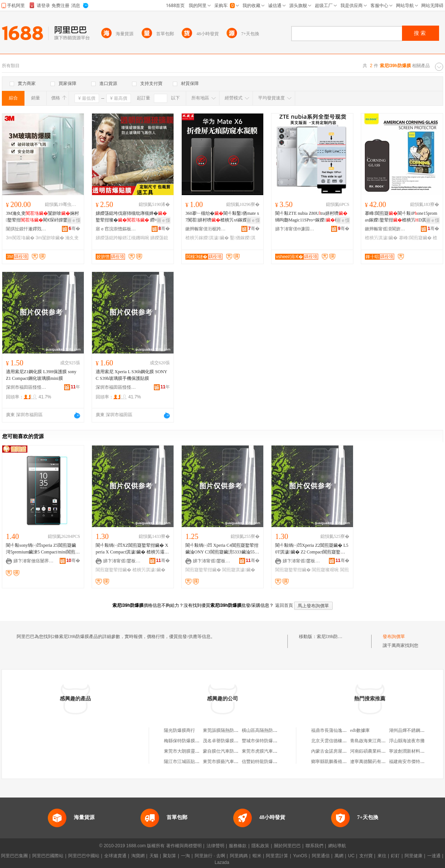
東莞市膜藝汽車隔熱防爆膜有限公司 (238, 762)
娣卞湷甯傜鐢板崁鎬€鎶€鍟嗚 (123, 561)
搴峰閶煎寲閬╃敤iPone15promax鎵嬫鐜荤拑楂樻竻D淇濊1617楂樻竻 (401, 217)
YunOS (300, 856)
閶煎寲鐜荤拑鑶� (113, 570)
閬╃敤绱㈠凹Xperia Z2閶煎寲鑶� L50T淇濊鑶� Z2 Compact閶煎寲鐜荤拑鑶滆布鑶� (312, 549)
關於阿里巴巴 (287, 846)
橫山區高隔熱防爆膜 (262, 730)
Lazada (222, 862)
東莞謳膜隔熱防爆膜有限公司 (232, 730)
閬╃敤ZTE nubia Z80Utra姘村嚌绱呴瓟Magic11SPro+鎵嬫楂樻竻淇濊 (312, 217)
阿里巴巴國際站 (48, 856)
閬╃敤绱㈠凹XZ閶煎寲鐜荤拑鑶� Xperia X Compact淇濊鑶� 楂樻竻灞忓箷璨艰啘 (132, 549)
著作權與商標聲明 (184, 846)
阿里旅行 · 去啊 (210, 856)
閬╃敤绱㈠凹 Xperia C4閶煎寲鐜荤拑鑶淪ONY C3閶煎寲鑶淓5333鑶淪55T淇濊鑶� (222, 549)
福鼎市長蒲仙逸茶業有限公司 (340, 730)
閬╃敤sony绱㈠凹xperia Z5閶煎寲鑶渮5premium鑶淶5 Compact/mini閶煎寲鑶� (43, 549)
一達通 (434, 856)
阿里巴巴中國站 (84, 856)
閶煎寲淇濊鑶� (238, 570)
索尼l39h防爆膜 (332, 637)
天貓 (154, 856)
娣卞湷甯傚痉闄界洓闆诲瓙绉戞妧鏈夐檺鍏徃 (34, 561)
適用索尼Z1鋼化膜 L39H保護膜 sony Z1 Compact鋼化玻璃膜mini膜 (41, 375)
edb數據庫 (360, 730)
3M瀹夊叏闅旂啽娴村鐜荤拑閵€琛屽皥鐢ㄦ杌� (42, 217)
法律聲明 (215, 846)
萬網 (339, 856)
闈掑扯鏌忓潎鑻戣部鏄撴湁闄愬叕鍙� (26, 229)
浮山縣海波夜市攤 (407, 741)
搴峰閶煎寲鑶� (415, 238)
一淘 (185, 856)
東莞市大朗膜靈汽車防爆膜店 (193, 751)
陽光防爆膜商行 (179, 730)
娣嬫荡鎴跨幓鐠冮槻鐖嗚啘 (122, 238)
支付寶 (366, 856)
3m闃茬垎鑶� (20, 238)
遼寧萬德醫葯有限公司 (372, 762)
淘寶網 (138, 856)
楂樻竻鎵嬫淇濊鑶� (207, 238)
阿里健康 (413, 856)
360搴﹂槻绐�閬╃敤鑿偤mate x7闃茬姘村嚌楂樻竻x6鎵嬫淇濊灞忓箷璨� (222, 217)
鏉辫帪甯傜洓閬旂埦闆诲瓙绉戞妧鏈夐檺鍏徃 (385, 229)
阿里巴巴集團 (14, 856)
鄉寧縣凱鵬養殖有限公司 (336, 762)
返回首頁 (284, 605)
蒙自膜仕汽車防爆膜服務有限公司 (236, 751)
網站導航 (337, 846)
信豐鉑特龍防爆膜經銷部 (266, 762)
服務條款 (238, 846)
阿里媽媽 (239, 856)
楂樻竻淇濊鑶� (381, 238)
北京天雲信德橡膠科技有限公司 (342, 741)
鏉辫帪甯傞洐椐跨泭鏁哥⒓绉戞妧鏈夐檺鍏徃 (206, 229)
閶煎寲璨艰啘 (325, 570)
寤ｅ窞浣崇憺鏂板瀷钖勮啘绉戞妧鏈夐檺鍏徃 (116, 229)
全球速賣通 (115, 856)
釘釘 (395, 856)
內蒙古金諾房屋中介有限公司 (340, 751)
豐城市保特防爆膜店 (262, 741)
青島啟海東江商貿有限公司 (377, 741)
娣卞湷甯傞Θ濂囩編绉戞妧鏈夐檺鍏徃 (296, 229)
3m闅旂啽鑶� (50, 238)
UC (351, 856)
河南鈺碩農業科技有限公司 (377, 751)
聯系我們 (314, 846)
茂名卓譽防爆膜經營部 (225, 741)
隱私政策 (260, 846)
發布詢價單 (394, 637)
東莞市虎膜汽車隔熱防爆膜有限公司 (277, 751)
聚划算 (169, 856)
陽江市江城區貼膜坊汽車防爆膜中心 (200, 762)
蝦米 (257, 856)
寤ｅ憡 (74, 220)
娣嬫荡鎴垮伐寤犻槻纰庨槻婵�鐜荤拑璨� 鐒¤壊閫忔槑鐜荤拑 (131, 217)
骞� (74, 228)
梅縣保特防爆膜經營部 (186, 741)
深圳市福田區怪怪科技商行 (26, 387)
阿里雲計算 (277, 856)
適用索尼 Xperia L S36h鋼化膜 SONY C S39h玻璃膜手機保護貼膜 (131, 375)
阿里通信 (321, 856)
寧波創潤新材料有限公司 (413, 751)
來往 (382, 856)
